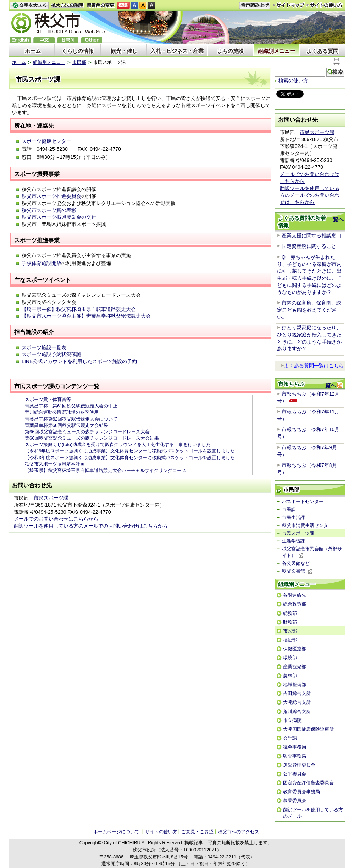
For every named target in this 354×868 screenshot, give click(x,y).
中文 (44, 40)
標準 (123, 5)
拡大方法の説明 (68, 5)
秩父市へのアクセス (239, 832)
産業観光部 (295, 667)
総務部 (290, 613)
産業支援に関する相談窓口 (311, 235)
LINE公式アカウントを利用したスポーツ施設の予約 (79, 361)
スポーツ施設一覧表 (44, 347)
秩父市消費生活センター (307, 525)
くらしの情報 (78, 51)
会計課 (290, 738)
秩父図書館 (297, 571)
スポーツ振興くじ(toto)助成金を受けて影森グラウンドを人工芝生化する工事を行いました (118, 444)
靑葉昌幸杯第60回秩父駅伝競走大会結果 (67, 425)
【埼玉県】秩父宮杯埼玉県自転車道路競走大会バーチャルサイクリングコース (106, 470)
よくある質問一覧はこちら (312, 366)
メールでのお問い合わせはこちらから (56, 519)
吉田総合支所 (297, 693)
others (92, 40)
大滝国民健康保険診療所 (308, 729)
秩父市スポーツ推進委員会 (51, 196)
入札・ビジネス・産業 (177, 51)
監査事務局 (295, 756)
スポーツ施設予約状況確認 (51, 354)
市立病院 (292, 720)
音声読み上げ (255, 5)
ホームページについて (116, 832)
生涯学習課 (294, 541)
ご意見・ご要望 (197, 832)
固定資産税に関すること (309, 246)
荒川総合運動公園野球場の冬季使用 (62, 412)
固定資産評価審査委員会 (308, 783)
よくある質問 (322, 51)
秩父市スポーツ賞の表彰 (49, 210)
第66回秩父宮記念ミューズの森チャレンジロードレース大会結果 (92, 438)
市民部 (79, 62)
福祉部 (290, 640)
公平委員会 (295, 774)
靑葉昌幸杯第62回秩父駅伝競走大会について (71, 419)
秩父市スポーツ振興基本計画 (55, 464)
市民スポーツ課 (51, 498)
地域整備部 (295, 685)
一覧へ (336, 219)
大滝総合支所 (297, 702)
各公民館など (296, 563)
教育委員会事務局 (302, 792)
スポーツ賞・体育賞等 (48, 399)
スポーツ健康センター (46, 141)
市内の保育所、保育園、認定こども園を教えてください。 (309, 310)
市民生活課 (294, 518)
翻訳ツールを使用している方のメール (313, 813)
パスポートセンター (303, 502)
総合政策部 (295, 604)
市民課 (289, 509)
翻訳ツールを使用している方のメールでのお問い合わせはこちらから (91, 526)
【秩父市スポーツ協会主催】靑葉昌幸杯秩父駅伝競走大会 (86, 316)
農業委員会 (295, 800)
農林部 (290, 676)
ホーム (33, 51)
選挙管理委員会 (299, 765)
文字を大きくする (29, 5)
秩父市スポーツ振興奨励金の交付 (59, 217)
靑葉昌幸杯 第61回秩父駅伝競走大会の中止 (71, 406)
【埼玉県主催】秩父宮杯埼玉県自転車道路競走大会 (79, 309)
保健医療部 (295, 649)
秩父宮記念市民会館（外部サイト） (312, 552)
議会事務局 (295, 747)
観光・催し (124, 51)
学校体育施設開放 (42, 263)
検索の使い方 (293, 80)
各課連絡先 (295, 595)
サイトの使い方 (325, 5)
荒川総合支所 (297, 711)
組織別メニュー (276, 51)
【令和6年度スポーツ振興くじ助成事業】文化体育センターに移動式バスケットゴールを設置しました (130, 451)
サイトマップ (289, 5)
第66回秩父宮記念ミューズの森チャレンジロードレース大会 (87, 432)
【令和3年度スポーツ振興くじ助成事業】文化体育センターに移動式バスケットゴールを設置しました (130, 458)
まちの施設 (230, 51)
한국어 (68, 40)
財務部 (290, 622)
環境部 (290, 658)
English (20, 40)
